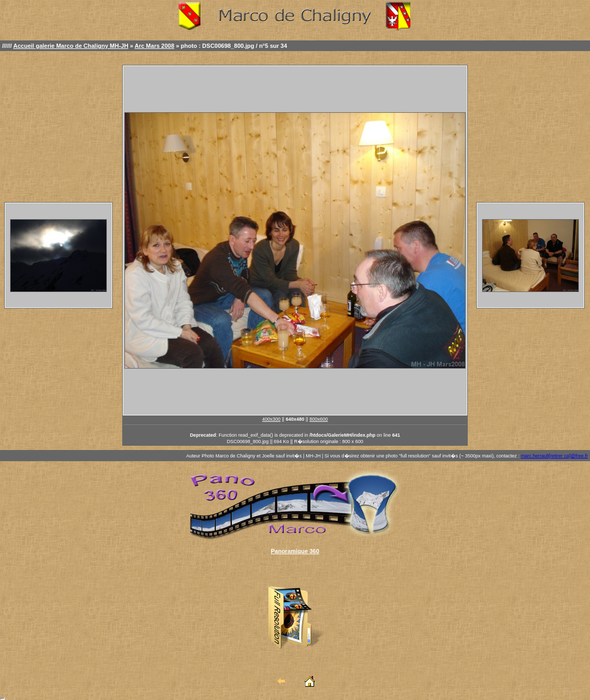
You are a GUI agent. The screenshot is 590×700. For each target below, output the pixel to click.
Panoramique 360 (295, 551)
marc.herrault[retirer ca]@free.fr (554, 456)
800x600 (319, 419)
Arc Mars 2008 (154, 46)
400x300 (271, 419)
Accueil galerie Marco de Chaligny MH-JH (71, 46)
